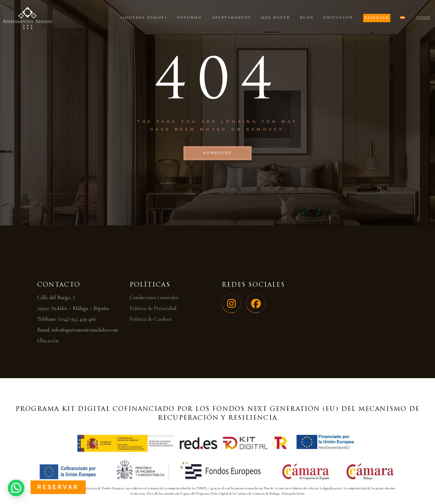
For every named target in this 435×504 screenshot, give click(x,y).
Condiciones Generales (154, 297)
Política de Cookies (151, 319)
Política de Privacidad (153, 308)
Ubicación (48, 341)
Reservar (58, 487)
